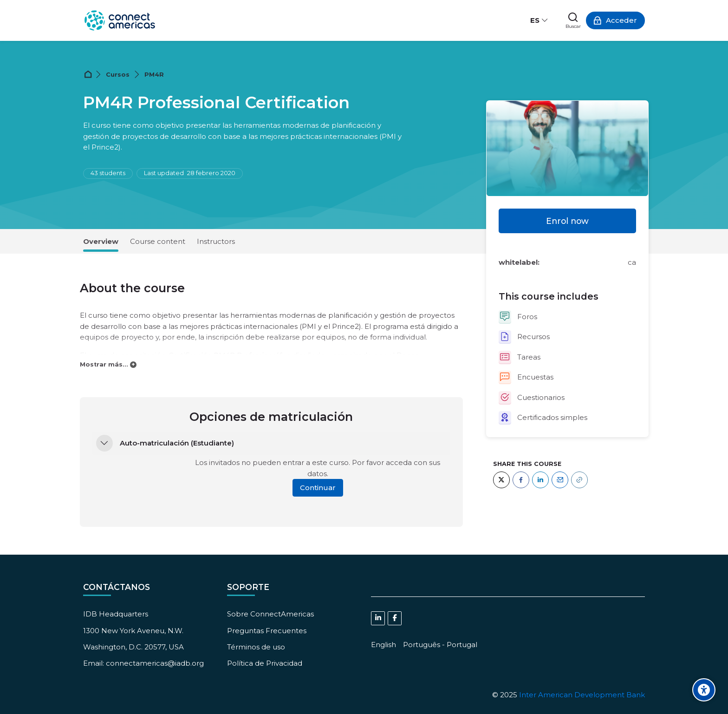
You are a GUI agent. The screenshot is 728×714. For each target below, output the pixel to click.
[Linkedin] (378, 618)
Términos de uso (256, 647)
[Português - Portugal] (440, 645)
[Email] (560, 480)
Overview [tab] (101, 241)
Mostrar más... (104, 364)
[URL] (579, 480)
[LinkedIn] (540, 480)
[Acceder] (615, 20)
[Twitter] (501, 480)
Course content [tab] (158, 241)
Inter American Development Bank (582, 695)
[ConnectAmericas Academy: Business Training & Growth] (120, 20)
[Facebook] (521, 480)
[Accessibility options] (704, 690)
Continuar (318, 488)
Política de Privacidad (265, 663)
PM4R (154, 75)
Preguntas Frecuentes (267, 631)
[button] (104, 443)
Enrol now (567, 221)
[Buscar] (573, 20)
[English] (383, 645)
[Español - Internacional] (539, 20)
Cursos (118, 75)
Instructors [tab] (216, 241)
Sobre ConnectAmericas (270, 614)
